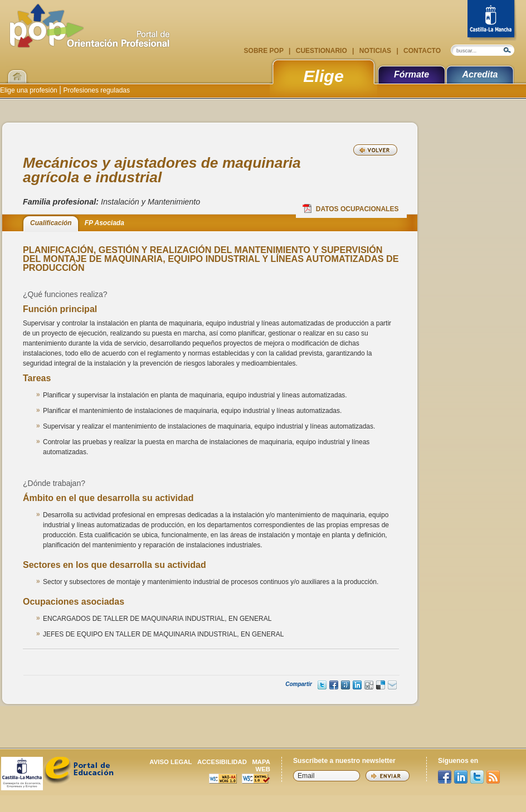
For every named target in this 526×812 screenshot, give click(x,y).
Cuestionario (321, 51)
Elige (323, 76)
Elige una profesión (30, 90)
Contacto (421, 51)
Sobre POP (265, 51)
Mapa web (261, 765)
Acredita (480, 74)
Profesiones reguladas (96, 90)
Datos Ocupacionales (351, 208)
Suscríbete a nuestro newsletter (344, 761)
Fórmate (411, 74)
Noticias (375, 51)
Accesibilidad (222, 762)
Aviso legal (171, 762)
